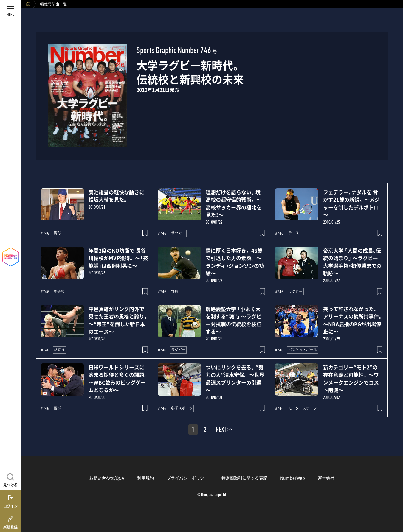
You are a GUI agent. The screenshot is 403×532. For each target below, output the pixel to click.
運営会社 (326, 478)
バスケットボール (303, 350)
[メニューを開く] (10, 10)
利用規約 (145, 478)
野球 (58, 233)
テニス (294, 233)
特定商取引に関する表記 (244, 478)
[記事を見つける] (10, 479)
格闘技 (59, 291)
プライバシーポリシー (187, 478)
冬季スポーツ (182, 408)
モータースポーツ (303, 408)
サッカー (178, 233)
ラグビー (295, 291)
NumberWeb (293, 478)
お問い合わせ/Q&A (107, 478)
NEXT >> (224, 430)
